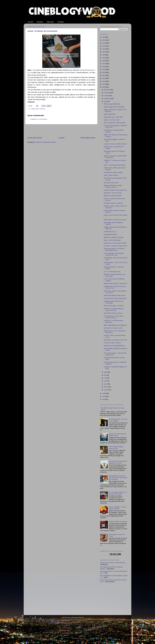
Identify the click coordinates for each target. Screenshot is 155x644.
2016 (104, 67)
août (106, 102)
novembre (107, 93)
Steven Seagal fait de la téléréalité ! (114, 107)
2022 (104, 49)
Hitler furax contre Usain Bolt (112, 196)
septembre (108, 99)
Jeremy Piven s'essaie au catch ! (113, 328)
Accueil (30, 22)
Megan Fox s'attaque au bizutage (114, 237)
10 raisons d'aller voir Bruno (112, 343)
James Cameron (40, 109)
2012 (104, 78)
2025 (104, 40)
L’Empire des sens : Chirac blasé (113, 117)
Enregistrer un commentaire (39, 119)
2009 (104, 87)
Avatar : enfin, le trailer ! (111, 175)
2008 (104, 394)
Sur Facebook (66, 625)
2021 (104, 52)
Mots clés (50, 22)
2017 (104, 64)
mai (105, 378)
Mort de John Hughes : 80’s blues (114, 306)
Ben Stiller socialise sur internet (113, 203)
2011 (104, 81)
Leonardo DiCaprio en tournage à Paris (115, 190)
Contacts (61, 22)
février (106, 387)
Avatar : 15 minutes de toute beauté (42, 31)
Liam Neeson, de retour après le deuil (115, 243)
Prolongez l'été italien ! (111, 235)
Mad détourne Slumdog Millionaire (114, 346)
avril (106, 381)
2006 (104, 399)
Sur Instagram (66, 631)
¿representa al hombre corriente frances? (113, 563)
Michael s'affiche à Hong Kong (118, 522)
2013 (104, 76)
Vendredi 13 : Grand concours (113, 193)
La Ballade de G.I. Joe (110, 232)
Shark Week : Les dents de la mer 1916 (115, 340)
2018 (104, 61)
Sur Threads (65, 628)
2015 (104, 70)
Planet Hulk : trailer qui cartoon (113, 313)
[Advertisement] (61, 130)
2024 (104, 43)
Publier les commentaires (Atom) (46, 142)
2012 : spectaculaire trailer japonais (115, 123)
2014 (104, 73)
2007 (104, 397)
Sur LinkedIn (65, 620)
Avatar (33, 109)
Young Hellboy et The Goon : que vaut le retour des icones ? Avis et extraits (118, 478)
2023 (104, 46)
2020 (104, 55)
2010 (104, 84)
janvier (106, 390)
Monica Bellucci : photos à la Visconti (115, 220)
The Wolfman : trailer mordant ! (113, 173)
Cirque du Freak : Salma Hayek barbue (115, 298)
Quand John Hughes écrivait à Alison (115, 296)
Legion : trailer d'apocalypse (112, 240)
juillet (106, 372)
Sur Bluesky (65, 633)
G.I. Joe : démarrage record (112, 272)
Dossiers (40, 22)
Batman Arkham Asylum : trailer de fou (115, 284)
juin (105, 375)
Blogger (81, 639)
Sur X (63, 623)
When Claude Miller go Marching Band (115, 325)
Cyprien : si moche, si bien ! (112, 120)
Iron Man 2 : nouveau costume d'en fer (115, 246)
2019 (104, 58)
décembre (107, 90)
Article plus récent (35, 138)
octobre (107, 96)
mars (106, 384)
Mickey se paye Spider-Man (112, 104)
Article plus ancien (88, 138)
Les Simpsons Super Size (111, 183)
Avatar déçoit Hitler (110, 114)
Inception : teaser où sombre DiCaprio (115, 144)
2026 (104, 37)
